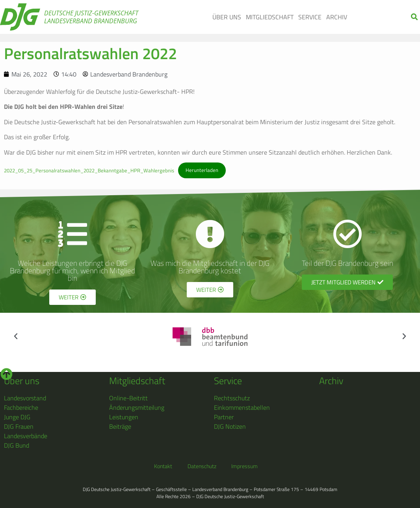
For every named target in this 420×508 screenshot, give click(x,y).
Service (310, 17)
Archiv (337, 17)
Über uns (227, 17)
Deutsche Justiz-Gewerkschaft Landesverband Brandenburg (91, 17)
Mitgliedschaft (270, 17)
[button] (16, 336)
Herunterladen (202, 170)
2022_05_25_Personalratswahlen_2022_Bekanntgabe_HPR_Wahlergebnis (89, 170)
